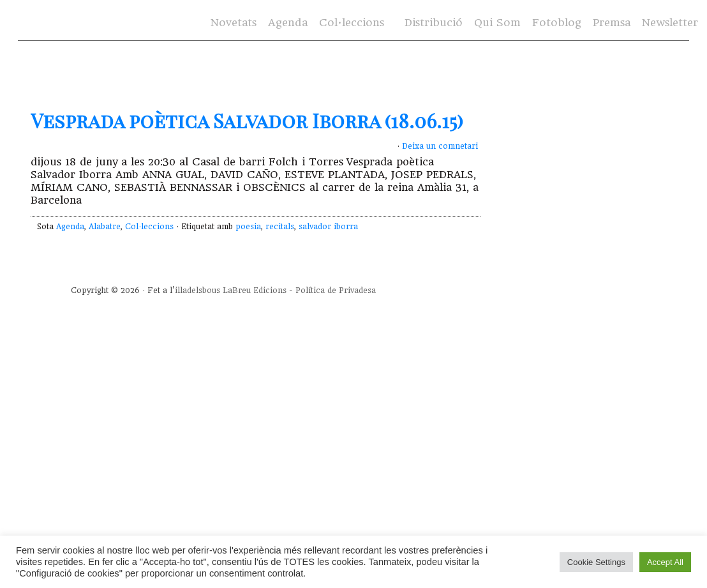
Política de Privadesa (336, 290)
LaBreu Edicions (255, 290)
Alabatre (105, 227)
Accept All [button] (665, 562)
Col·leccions (352, 23)
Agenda (288, 23)
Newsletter (670, 23)
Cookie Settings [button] (596, 562)
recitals (280, 227)
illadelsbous (197, 290)
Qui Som (497, 23)
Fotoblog (557, 23)
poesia (248, 227)
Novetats (234, 23)
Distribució (434, 23)
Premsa (612, 23)
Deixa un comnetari (440, 146)
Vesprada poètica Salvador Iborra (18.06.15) (247, 121)
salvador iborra (328, 227)
